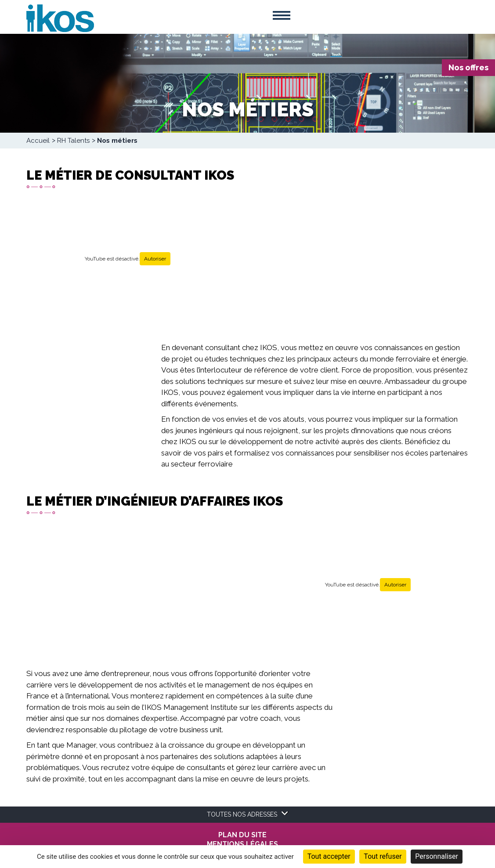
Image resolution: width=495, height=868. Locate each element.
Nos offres (468, 67)
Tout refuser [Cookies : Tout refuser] (383, 856)
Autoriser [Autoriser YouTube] (155, 259)
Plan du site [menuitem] (242, 835)
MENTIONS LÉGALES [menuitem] (242, 844)
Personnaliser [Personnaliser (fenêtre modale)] (437, 856)
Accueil (38, 141)
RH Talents (73, 141)
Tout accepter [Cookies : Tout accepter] (329, 856)
